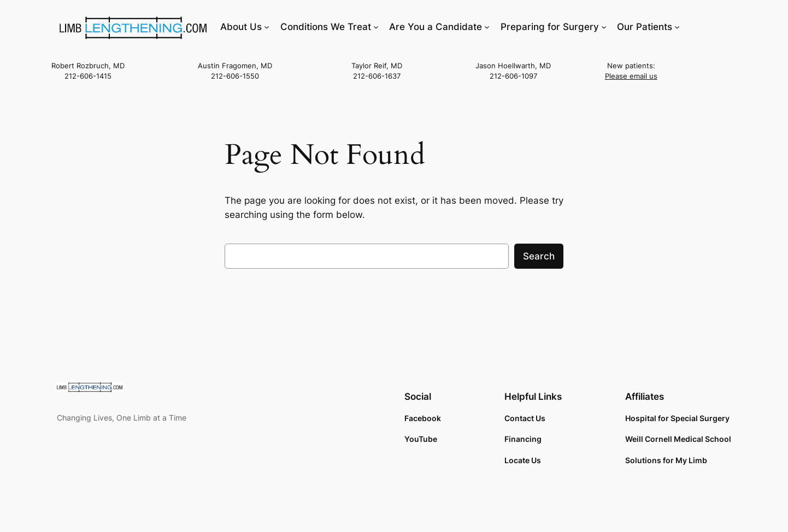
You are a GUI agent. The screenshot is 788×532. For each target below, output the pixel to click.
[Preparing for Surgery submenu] (604, 27)
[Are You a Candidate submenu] (487, 27)
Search (539, 256)
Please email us (631, 76)
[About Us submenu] (267, 27)
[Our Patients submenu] (677, 27)
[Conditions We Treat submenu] (376, 27)
